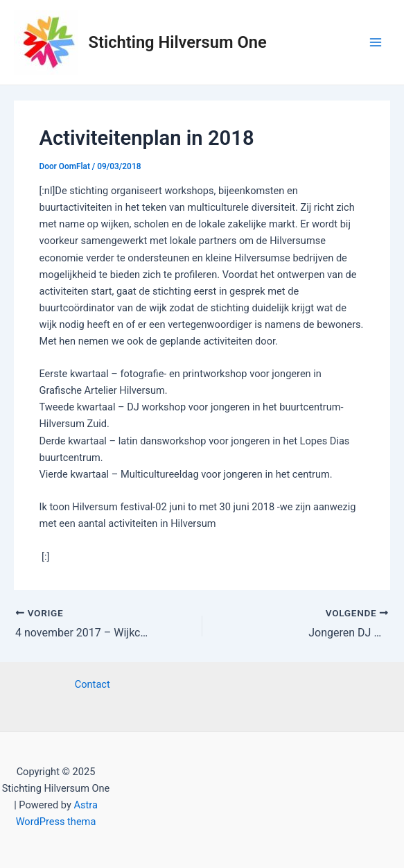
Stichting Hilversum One (178, 42)
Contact (93, 684)
